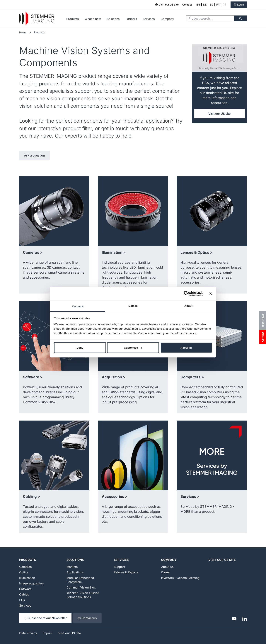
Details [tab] (133, 306)
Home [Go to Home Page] (23, 32)
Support (119, 567)
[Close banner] (211, 294)
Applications (75, 572)
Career (166, 572)
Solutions (113, 19)
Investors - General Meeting (180, 578)
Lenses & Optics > (197, 252)
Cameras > (33, 252)
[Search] (241, 18)
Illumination (27, 578)
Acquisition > (114, 377)
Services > (190, 497)
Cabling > (32, 497)
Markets (72, 567)
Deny (80, 348)
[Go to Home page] (37, 19)
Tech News (263, 320)
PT (224, 5)
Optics (24, 572)
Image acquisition (31, 583)
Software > (33, 377)
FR (218, 5)
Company (167, 19)
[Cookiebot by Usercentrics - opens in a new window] (186, 294)
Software (25, 589)
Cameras (25, 567)
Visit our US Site (222, 560)
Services (149, 19)
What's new (93, 19)
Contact (187, 5)
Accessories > (115, 497)
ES (211, 5)
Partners (131, 19)
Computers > (192, 377)
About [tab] (188, 306)
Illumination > (114, 252)
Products (73, 19)
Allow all (186, 348)
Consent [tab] (78, 306)
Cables (24, 594)
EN (198, 5)
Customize (133, 348)
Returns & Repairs (126, 572)
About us (167, 567)
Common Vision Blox (81, 587)
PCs (22, 600)
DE (205, 5)
